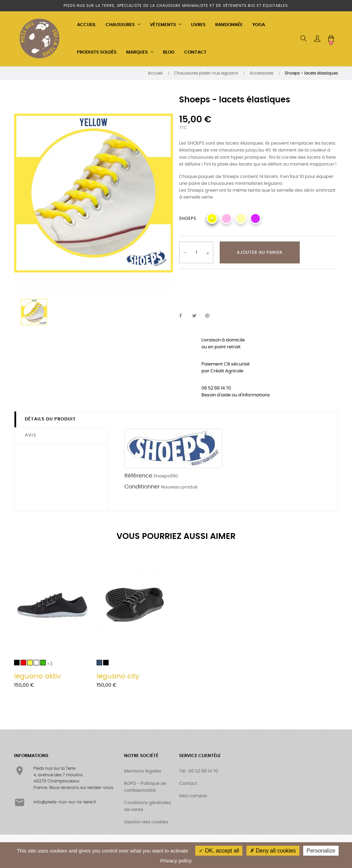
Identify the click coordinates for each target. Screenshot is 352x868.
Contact (188, 784)
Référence (138, 476)
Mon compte (193, 796)
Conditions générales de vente (148, 806)
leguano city (118, 676)
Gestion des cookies (146, 822)
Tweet (197, 316)
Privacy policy (176, 861)
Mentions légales (143, 771)
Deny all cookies (273, 851)
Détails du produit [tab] (50, 419)
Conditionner (142, 487)
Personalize (321, 851)
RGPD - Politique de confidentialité (145, 787)
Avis (31, 435)
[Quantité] (196, 252)
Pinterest (210, 316)
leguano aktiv (37, 676)
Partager (184, 316)
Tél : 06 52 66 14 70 (199, 771)
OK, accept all (219, 851)
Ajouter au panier (260, 252)
